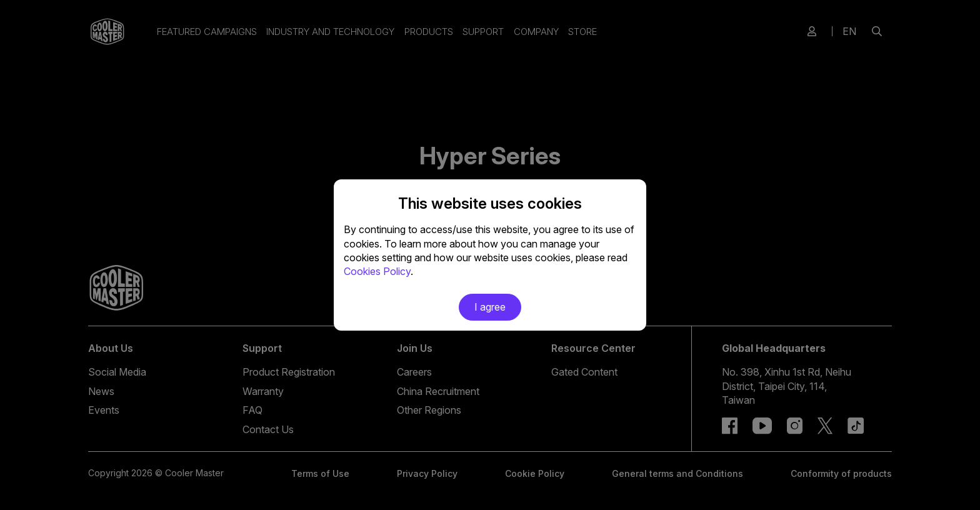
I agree (490, 307)
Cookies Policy (377, 271)
